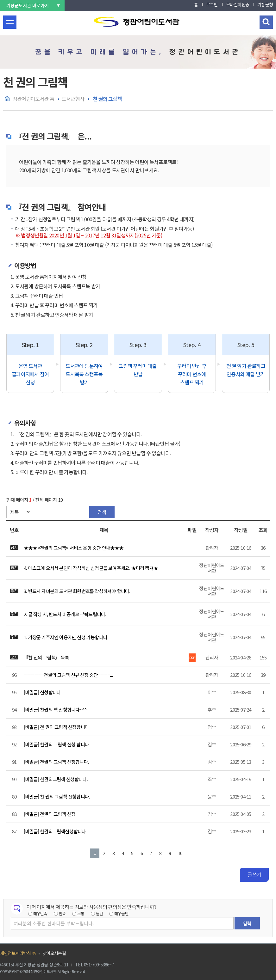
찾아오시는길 (54, 953)
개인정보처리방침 (16, 953)
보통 (81, 913)
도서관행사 (73, 99)
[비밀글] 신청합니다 (42, 692)
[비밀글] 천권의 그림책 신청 (50, 814)
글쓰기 (254, 874)
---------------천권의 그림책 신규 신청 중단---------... (68, 675)
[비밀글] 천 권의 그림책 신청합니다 (56, 727)
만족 (62, 913)
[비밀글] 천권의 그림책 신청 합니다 (56, 744)
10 (180, 853)
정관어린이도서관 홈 (33, 99)
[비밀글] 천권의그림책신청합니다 (55, 831)
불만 (99, 913)
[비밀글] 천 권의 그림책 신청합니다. (57, 796)
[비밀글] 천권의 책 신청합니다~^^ (55, 710)
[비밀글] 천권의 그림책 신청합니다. (56, 762)
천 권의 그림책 (107, 99)
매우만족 (40, 913)
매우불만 (121, 913)
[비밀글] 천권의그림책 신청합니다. (56, 779)
